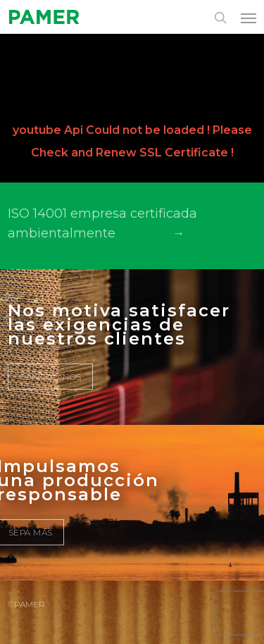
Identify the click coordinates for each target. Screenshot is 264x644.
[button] (249, 18)
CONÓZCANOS (50, 377)
